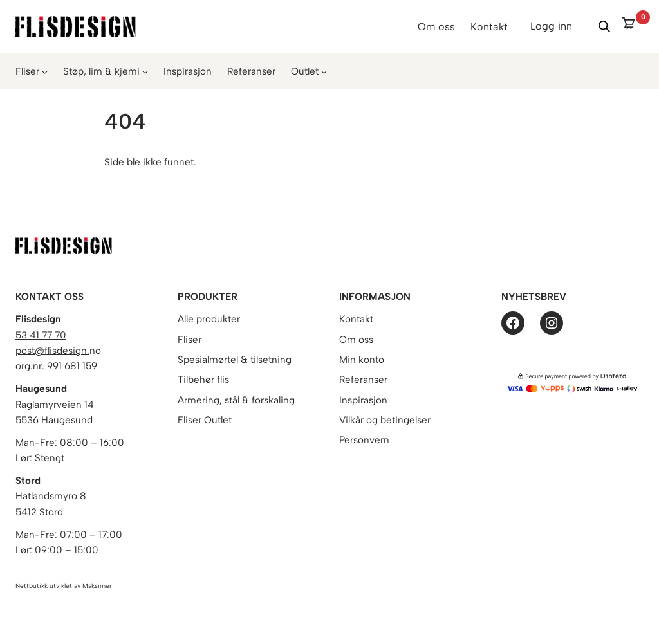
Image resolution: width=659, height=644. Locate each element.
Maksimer (97, 586)
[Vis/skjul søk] (604, 26)
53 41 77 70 (41, 335)
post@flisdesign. (52, 351)
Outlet (305, 71)
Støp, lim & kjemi (101, 71)
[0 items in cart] (632, 27)
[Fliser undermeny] (45, 72)
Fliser (27, 71)
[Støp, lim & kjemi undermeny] (145, 72)
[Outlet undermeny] (324, 72)
